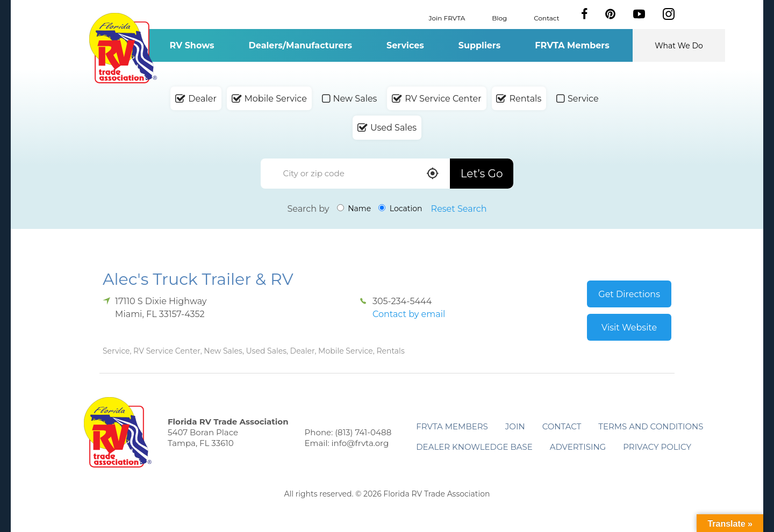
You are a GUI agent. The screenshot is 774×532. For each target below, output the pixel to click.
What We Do (679, 46)
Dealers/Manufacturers (300, 45)
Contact (546, 17)
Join (515, 426)
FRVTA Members (572, 45)
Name (354, 209)
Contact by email (409, 314)
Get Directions (629, 294)
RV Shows (192, 45)
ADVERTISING (578, 447)
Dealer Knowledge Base (474, 447)
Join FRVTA (447, 17)
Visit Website (629, 328)
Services (405, 45)
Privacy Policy (657, 447)
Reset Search (459, 209)
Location (400, 209)
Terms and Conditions (651, 426)
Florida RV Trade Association (123, 48)
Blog (499, 17)
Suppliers (479, 45)
